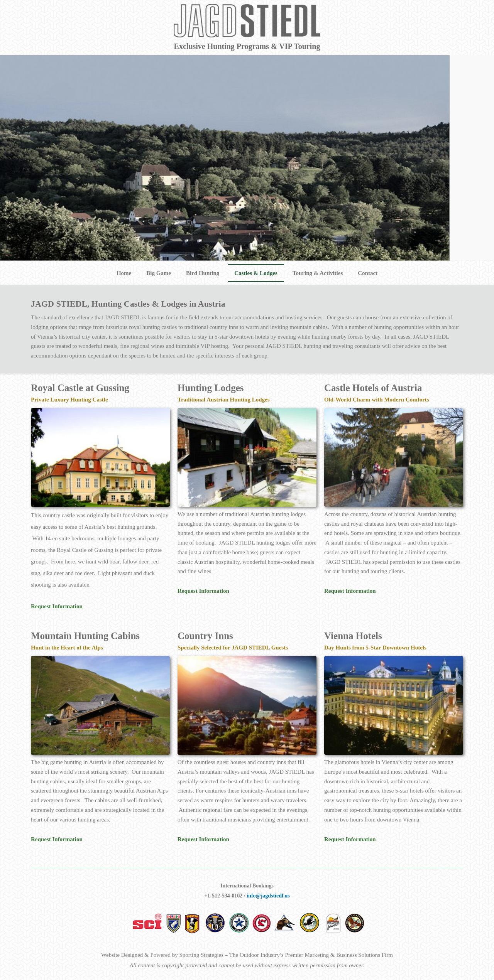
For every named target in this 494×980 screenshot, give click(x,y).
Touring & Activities (318, 273)
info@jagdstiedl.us (268, 896)
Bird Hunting (203, 273)
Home (124, 273)
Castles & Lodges (256, 273)
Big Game (159, 273)
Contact (368, 273)
